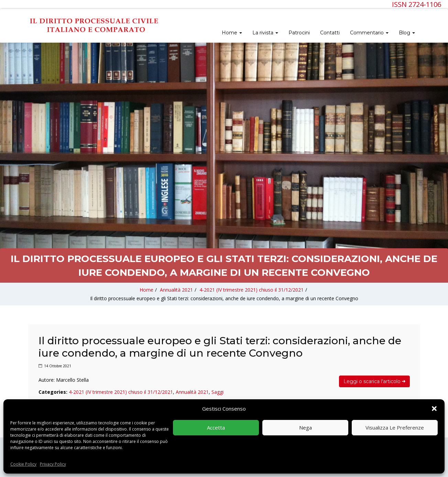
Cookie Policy (23, 464)
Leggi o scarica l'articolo (374, 381)
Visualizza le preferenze (395, 427)
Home (232, 33)
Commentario (369, 33)
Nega (305, 427)
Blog (407, 33)
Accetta (216, 427)
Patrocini (299, 33)
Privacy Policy (53, 464)
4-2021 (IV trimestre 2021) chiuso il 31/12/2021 (252, 290)
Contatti (330, 33)
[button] (434, 409)
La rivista (265, 33)
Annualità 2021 (176, 290)
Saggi (217, 392)
